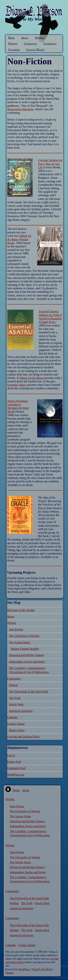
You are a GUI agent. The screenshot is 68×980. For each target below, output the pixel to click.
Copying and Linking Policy (24, 737)
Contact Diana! (35, 49)
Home (11, 38)
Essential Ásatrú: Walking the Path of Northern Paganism (50, 315)
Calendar (14, 49)
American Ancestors (21, 711)
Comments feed (16, 768)
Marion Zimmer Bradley (25, 649)
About (25, 38)
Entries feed (14, 762)
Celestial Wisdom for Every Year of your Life (50, 164)
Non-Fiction (16, 629)
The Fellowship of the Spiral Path (28, 692)
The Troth (15, 698)
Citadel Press (47, 322)
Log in (11, 755)
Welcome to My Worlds (21, 610)
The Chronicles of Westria (24, 636)
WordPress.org (16, 775)
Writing (40, 38)
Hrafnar (13, 685)
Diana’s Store (17, 730)
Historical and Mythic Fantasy (26, 655)
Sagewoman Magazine (20, 109)
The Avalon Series (19, 642)
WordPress (24, 969)
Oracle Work (16, 704)
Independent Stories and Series (27, 662)
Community (30, 43)
